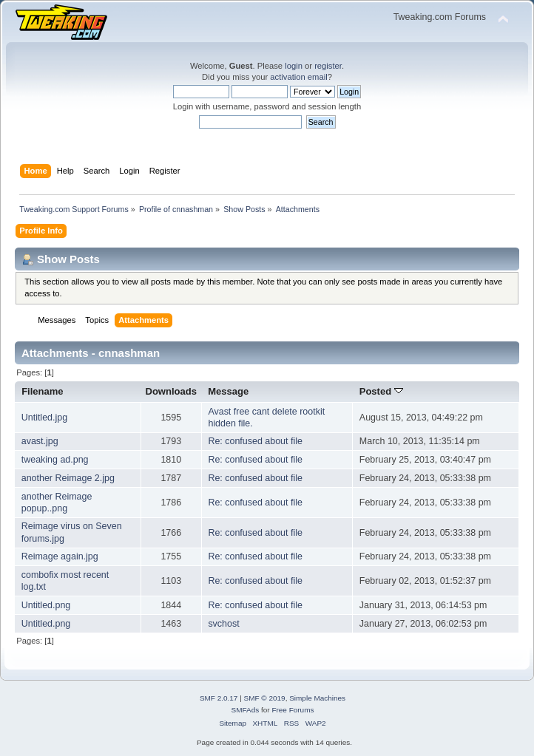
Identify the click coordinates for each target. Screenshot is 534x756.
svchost (223, 624)
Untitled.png (46, 605)
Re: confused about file (255, 441)
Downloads (172, 391)
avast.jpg (40, 441)
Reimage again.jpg (60, 556)
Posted (381, 391)
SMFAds (246, 710)
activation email (298, 77)
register (328, 66)
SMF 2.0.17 (219, 698)
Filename (43, 391)
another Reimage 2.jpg (68, 478)
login (294, 66)
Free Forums (293, 710)
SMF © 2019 (265, 698)
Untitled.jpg (44, 418)
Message (228, 391)
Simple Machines (317, 698)
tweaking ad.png (55, 460)
